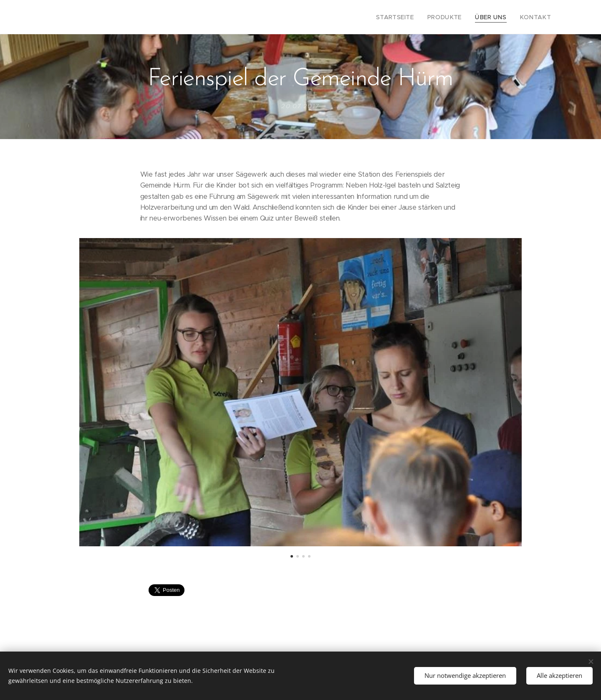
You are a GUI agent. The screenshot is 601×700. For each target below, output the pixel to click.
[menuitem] (409, 17)
